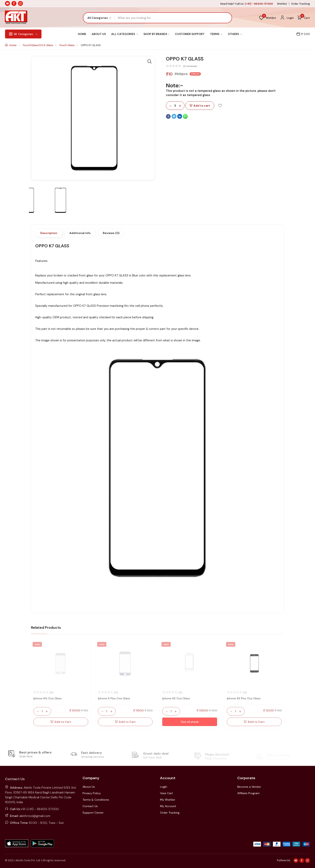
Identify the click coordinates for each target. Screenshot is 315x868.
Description (49, 233)
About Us (99, 34)
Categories (23, 34)
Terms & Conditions (96, 800)
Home (82, 34)
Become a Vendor (249, 787)
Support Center (93, 813)
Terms (216, 34)
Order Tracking (301, 4)
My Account (168, 806)
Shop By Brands (156, 34)
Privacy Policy (92, 793)
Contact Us (90, 806)
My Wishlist (168, 800)
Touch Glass (67, 45)
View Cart (167, 793)
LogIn (164, 787)
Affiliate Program (248, 793)
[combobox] (99, 18)
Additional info (80, 233)
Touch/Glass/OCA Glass (38, 45)
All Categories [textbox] (98, 18)
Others (235, 34)
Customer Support (190, 34)
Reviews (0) (111, 233)
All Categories (125, 34)
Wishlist (282, 4)
